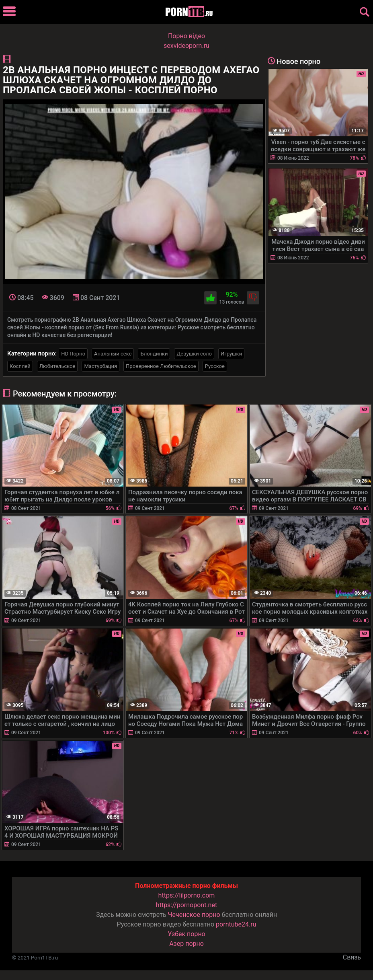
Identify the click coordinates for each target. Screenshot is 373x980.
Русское (215, 366)
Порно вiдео (186, 36)
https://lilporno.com (187, 895)
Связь (352, 957)
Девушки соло (194, 354)
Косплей (20, 366)
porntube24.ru (236, 924)
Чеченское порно (194, 915)
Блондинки (154, 354)
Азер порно (186, 944)
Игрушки (231, 354)
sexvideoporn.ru (186, 46)
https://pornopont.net (186, 905)
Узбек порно (186, 934)
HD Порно (73, 354)
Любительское (57, 366)
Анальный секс (113, 354)
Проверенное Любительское (161, 366)
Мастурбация (100, 366)
